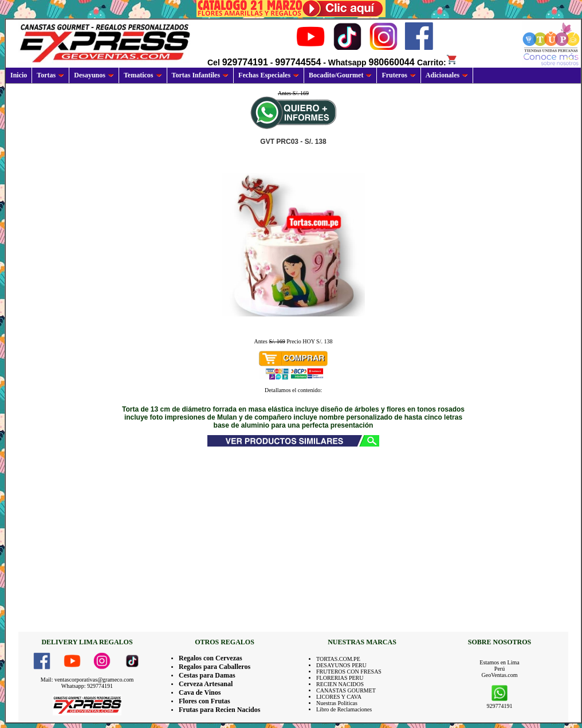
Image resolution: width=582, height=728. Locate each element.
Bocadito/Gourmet (340, 75)
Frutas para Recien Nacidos (219, 710)
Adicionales (447, 75)
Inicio (19, 75)
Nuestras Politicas (337, 703)
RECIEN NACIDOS (340, 684)
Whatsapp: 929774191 (87, 686)
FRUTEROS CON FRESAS (349, 672)
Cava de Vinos (200, 692)
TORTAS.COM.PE (338, 659)
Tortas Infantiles (200, 75)
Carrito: (437, 62)
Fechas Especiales (269, 75)
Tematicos (143, 75)
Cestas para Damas (207, 675)
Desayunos (94, 75)
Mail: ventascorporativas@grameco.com (87, 680)
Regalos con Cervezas (211, 658)
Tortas (50, 75)
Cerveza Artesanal (206, 684)
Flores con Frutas (205, 701)
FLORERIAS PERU (340, 678)
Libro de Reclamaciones (344, 709)
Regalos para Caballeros (215, 667)
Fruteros (398, 75)
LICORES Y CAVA (339, 697)
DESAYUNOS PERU (341, 665)
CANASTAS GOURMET (346, 690)
